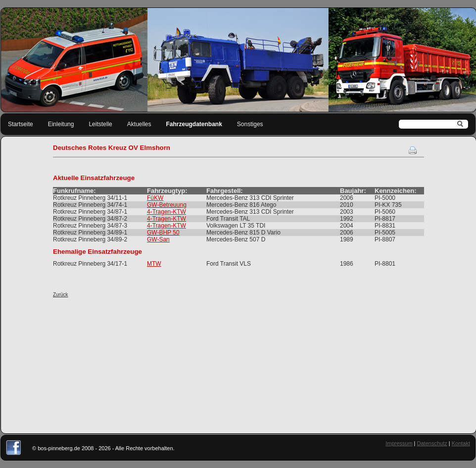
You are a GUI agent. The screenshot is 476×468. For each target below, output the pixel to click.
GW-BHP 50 (163, 233)
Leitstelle (100, 124)
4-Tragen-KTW (167, 212)
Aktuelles (139, 124)
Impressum (399, 443)
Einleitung (61, 124)
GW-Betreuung (167, 205)
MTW (154, 264)
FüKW (155, 198)
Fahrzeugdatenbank (194, 124)
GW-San (158, 239)
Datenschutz (432, 443)
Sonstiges (250, 124)
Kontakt (461, 443)
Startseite (21, 124)
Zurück (61, 295)
